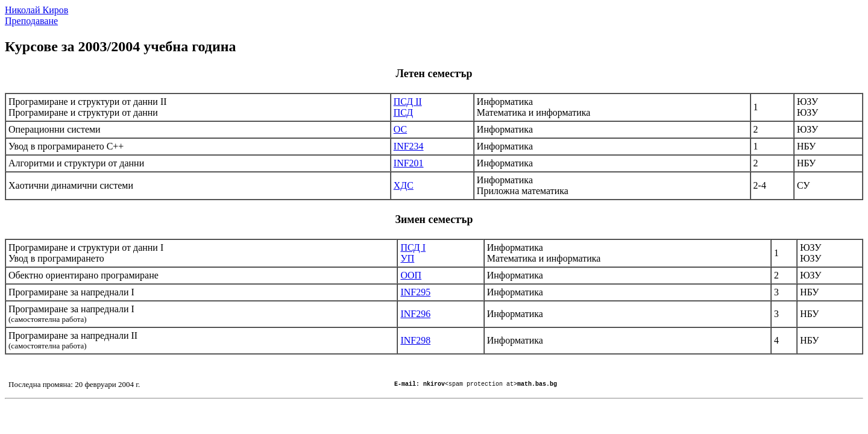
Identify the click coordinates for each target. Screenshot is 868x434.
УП (407, 258)
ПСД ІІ (408, 102)
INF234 (409, 146)
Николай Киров (36, 10)
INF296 (415, 314)
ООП (411, 275)
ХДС (404, 185)
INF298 (415, 340)
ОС (400, 129)
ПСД (403, 112)
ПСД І (413, 247)
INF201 (409, 163)
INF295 (415, 292)
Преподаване (31, 21)
